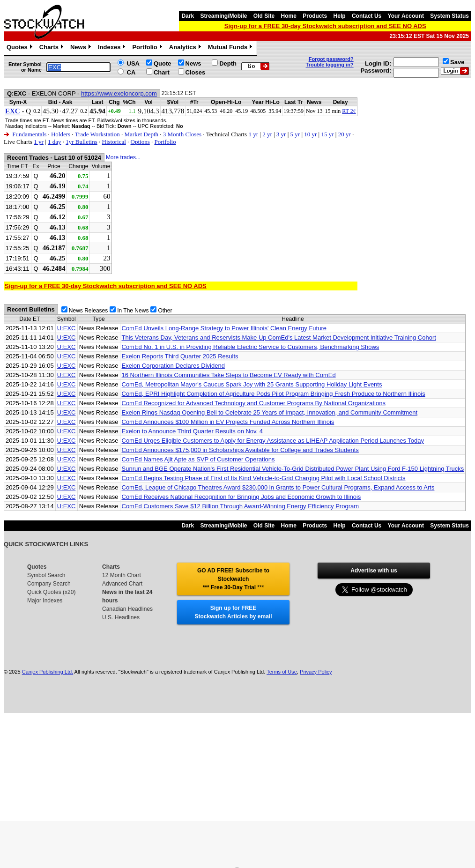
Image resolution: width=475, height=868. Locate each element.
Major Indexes (45, 601)
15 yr (327, 134)
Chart (162, 72)
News (82, 48)
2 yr (267, 134)
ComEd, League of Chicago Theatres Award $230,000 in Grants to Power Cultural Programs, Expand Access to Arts (278, 487)
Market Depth (141, 134)
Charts (52, 48)
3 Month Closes (182, 134)
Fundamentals (29, 134)
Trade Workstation (97, 134)
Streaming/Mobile (223, 16)
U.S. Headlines (121, 617)
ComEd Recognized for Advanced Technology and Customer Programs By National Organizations (254, 403)
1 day (55, 142)
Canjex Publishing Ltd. (48, 672)
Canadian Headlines (127, 609)
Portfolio (148, 48)
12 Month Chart (122, 575)
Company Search (49, 584)
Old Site (264, 16)
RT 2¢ (349, 111)
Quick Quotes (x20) (51, 592)
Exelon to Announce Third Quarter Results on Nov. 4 (193, 431)
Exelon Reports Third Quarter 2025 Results (180, 356)
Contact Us (367, 16)
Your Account (406, 16)
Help (340, 16)
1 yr (253, 134)
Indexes (113, 48)
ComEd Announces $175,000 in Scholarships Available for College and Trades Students (240, 450)
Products (315, 16)
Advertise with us (374, 571)
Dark (188, 16)
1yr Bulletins (82, 142)
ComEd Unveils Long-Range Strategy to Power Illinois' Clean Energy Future (224, 328)
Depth (228, 63)
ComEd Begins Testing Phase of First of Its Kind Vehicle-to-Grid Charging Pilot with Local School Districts (264, 478)
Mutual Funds (231, 48)
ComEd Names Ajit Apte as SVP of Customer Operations (198, 459)
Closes (196, 72)
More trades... (123, 157)
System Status (449, 16)
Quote (163, 63)
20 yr (345, 134)
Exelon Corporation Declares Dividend (173, 366)
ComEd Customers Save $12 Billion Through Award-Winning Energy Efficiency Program (241, 506)
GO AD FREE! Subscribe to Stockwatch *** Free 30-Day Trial (233, 579)
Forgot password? (331, 59)
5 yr (295, 134)
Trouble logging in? (330, 65)
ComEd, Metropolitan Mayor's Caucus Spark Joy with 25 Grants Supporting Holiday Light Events (252, 384)
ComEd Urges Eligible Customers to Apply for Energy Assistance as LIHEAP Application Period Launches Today (273, 441)
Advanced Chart (122, 584)
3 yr (281, 134)
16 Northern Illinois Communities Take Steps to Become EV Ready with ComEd (229, 375)
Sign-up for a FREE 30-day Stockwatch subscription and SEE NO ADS (325, 26)
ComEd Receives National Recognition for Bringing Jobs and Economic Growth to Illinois (241, 497)
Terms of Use (282, 672)
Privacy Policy (316, 672)
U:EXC (67, 328)
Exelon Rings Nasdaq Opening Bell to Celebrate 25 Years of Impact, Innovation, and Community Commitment (270, 412)
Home (289, 16)
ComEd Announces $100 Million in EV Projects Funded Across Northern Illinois (228, 422)
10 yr (310, 134)
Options (140, 142)
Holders (61, 134)
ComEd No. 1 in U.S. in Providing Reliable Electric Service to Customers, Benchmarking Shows (251, 347)
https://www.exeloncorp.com (119, 93)
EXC (13, 111)
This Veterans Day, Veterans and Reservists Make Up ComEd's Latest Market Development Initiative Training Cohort (279, 338)
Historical (114, 142)
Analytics (186, 48)
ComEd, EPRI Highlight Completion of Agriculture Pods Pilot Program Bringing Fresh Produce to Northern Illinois (274, 394)
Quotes (21, 48)
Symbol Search (46, 575)
